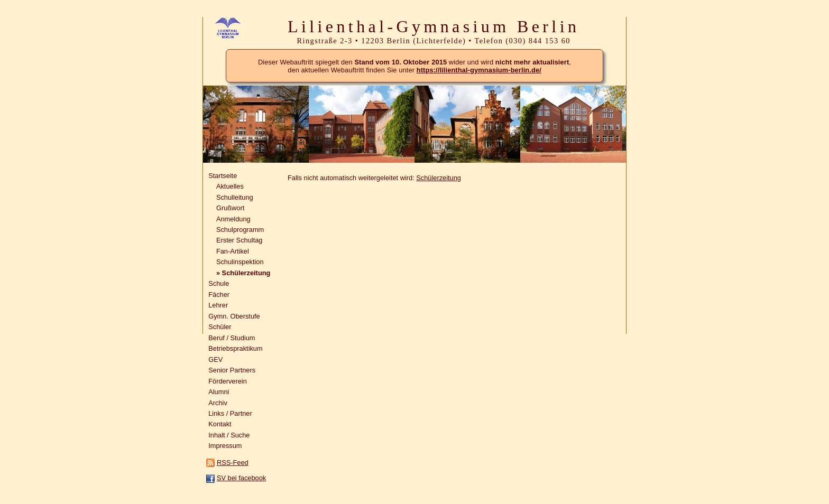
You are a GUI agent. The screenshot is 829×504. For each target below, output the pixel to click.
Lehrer (218, 305)
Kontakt (220, 424)
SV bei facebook (241, 478)
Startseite (223, 176)
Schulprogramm (240, 230)
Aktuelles (230, 186)
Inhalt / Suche (229, 435)
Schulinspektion (240, 262)
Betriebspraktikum (235, 348)
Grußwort (230, 208)
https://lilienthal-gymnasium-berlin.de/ (479, 70)
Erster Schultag (240, 240)
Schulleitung (235, 197)
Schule (219, 283)
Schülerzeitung (439, 178)
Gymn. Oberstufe (234, 316)
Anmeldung (233, 219)
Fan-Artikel (233, 251)
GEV (215, 360)
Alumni (219, 392)
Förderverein (228, 381)
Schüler (220, 327)
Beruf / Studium (232, 338)
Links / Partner (230, 413)
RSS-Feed (233, 463)
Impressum (225, 446)
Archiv (218, 403)
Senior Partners (232, 370)
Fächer (219, 295)
